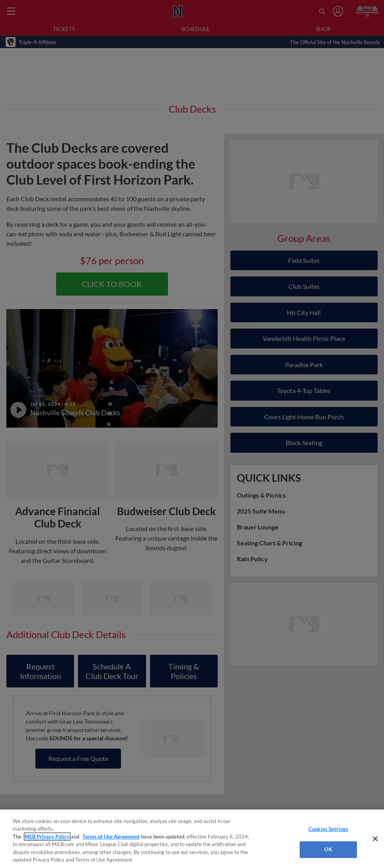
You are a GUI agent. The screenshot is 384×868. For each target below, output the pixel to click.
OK (328, 849)
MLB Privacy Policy (47, 837)
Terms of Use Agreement (111, 837)
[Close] (375, 839)
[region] (192, 839)
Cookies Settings (328, 829)
